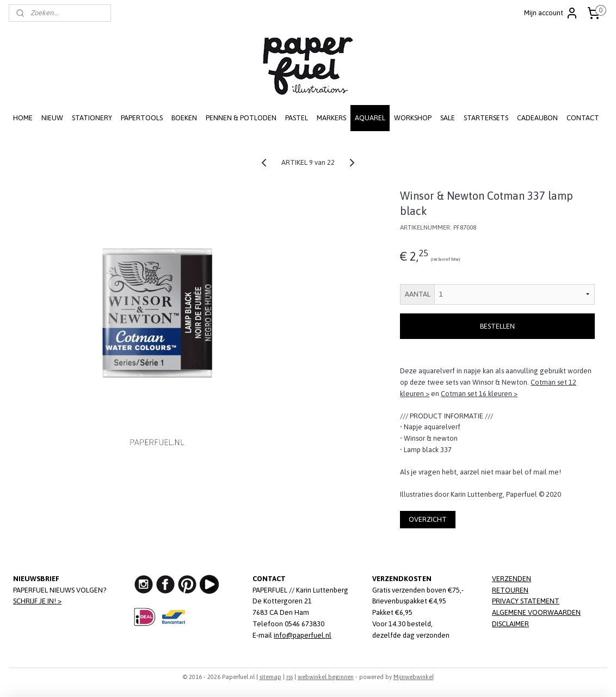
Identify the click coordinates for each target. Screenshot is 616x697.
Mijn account (551, 13)
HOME (23, 118)
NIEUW (52, 118)
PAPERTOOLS (142, 118)
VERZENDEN (512, 579)
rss (289, 677)
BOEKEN (184, 118)
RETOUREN (510, 590)
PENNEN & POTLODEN (241, 118)
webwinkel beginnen (326, 677)
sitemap (270, 677)
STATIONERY (92, 118)
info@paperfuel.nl (303, 635)
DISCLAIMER (510, 624)
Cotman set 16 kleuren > (479, 394)
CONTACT (583, 118)
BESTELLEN (497, 326)
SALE (448, 118)
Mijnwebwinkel (414, 677)
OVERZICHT (428, 519)
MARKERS (331, 118)
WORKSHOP (413, 118)
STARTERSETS (486, 118)
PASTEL (297, 118)
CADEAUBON (537, 118)
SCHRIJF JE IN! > (37, 601)
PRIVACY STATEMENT (526, 601)
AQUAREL (370, 118)
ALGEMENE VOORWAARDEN (536, 612)
